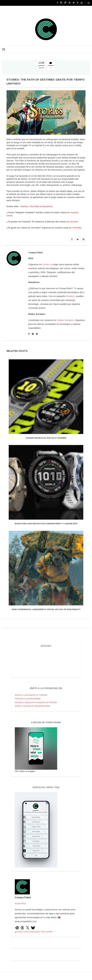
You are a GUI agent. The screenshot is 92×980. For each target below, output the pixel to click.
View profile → (48, 932)
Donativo (70, 296)
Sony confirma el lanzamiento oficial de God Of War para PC (46, 609)
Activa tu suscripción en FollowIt (31, 695)
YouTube (77, 228)
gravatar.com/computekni (28, 932)
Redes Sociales (65, 320)
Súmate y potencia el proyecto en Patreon (36, 702)
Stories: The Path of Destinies (37, 206)
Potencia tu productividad (28, 698)
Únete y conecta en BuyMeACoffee (32, 706)
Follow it (47, 264)
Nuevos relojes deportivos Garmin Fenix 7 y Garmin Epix (46, 524)
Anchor (74, 222)
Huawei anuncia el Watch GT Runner (46, 438)
